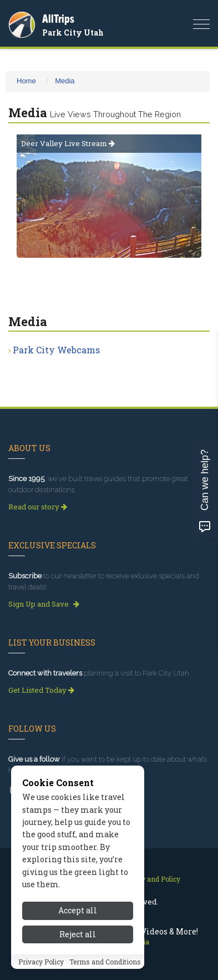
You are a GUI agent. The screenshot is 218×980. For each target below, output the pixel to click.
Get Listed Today (41, 690)
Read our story (38, 507)
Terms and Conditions (105, 962)
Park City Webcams (56, 350)
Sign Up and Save (44, 604)
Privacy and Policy (151, 879)
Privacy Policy (41, 962)
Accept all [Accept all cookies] (78, 910)
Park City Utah (73, 32)
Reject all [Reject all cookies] (78, 934)
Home (26, 81)
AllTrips (58, 19)
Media (65, 81)
